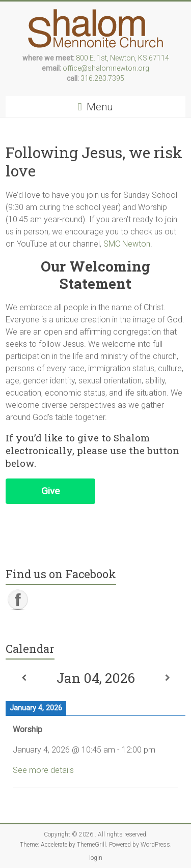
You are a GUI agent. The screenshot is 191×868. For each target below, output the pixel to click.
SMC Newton (127, 244)
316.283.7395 (102, 78)
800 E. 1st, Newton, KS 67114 (122, 58)
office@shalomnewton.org (106, 68)
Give (50, 491)
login (96, 858)
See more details (43, 770)
